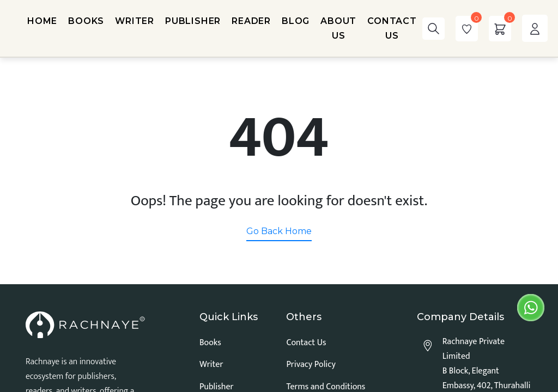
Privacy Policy (311, 365)
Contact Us (306, 343)
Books (210, 343)
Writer (211, 365)
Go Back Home (279, 231)
